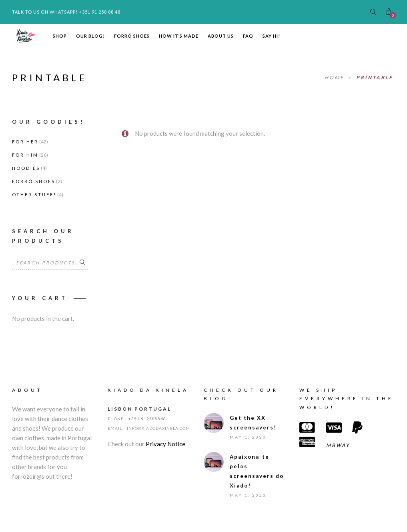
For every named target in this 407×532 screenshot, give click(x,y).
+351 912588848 (147, 419)
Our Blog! (90, 36)
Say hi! (271, 36)
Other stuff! (34, 194)
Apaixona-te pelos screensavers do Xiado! (257, 471)
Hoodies (26, 168)
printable (375, 78)
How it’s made (179, 36)
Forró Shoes (132, 36)
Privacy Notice (165, 444)
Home (335, 78)
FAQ (248, 36)
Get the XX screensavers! (253, 423)
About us (221, 36)
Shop (60, 36)
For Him (25, 155)
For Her (25, 142)
